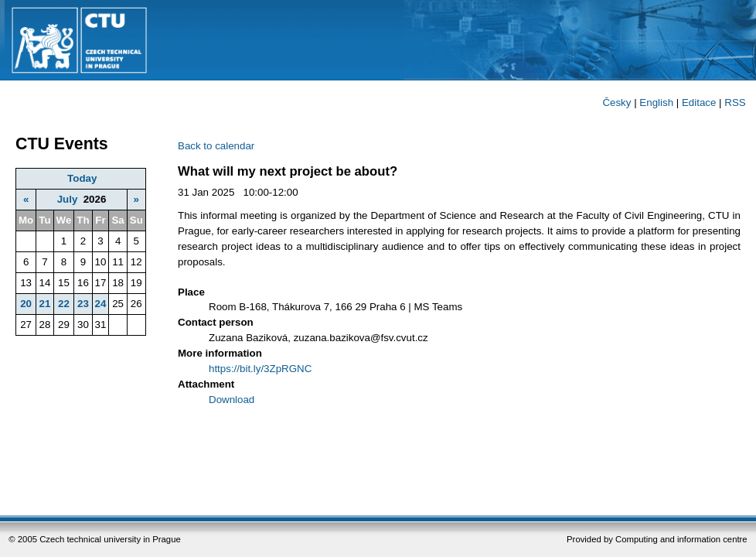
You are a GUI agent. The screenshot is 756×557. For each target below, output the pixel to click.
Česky (616, 103)
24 (101, 304)
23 (83, 304)
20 (26, 304)
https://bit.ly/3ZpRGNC (260, 369)
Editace (699, 103)
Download (232, 400)
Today (82, 178)
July (68, 199)
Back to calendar (216, 146)
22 (64, 304)
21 (44, 304)
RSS (735, 103)
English (656, 103)
